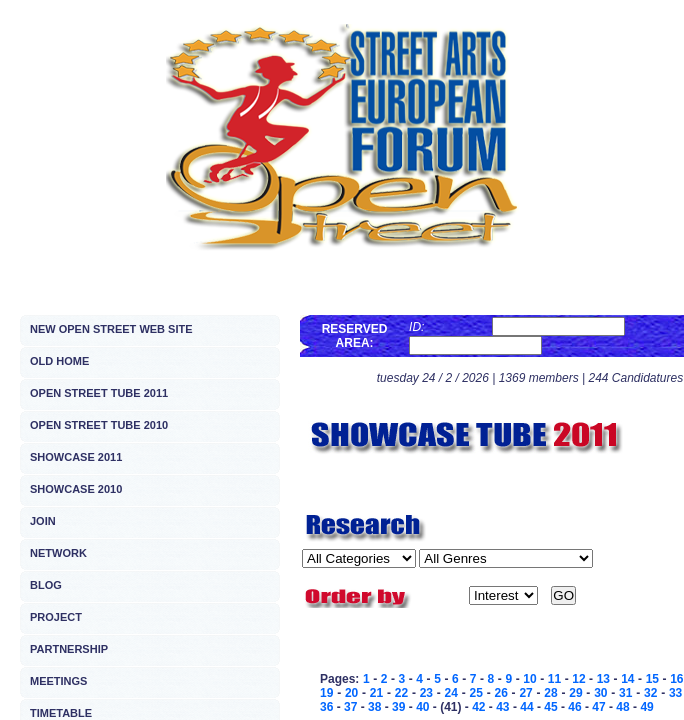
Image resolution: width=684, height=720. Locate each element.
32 (650, 693)
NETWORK (58, 553)
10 (529, 679)
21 (376, 693)
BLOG (46, 585)
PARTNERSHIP (69, 649)
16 (676, 679)
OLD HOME (59, 361)
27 (525, 693)
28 (550, 693)
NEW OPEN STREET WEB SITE (111, 329)
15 (652, 679)
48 (622, 707)
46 (574, 707)
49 (646, 707)
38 (374, 707)
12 (578, 679)
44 (526, 707)
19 (326, 693)
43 (502, 707)
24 (451, 693)
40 (422, 707)
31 (625, 693)
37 (350, 707)
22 (401, 693)
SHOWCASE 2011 (76, 457)
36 (326, 707)
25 (476, 693)
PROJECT (56, 617)
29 (575, 693)
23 (426, 693)
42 (478, 707)
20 (351, 693)
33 (675, 693)
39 (398, 707)
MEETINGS (58, 681)
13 (603, 679)
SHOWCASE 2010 (76, 489)
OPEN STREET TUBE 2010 (99, 425)
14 (627, 679)
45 (550, 707)
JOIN (43, 521)
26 (500, 693)
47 (598, 707)
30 (600, 693)
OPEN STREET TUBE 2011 (99, 393)
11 (554, 679)
